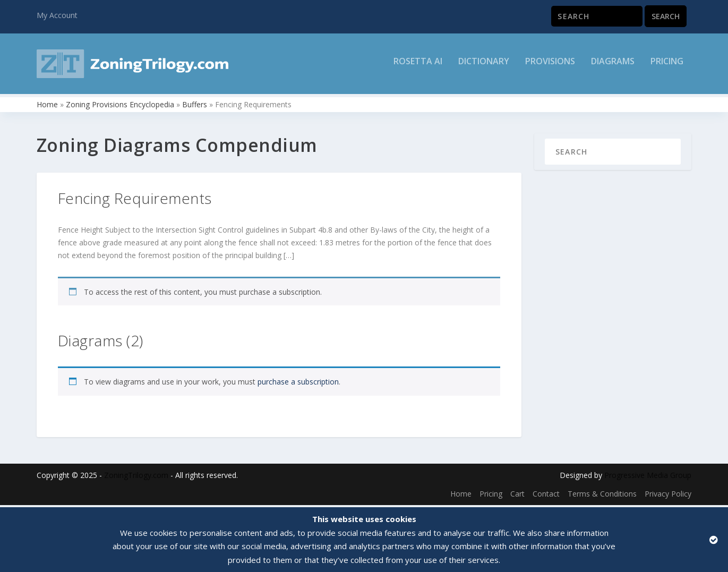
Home (47, 106)
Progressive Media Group (648, 477)
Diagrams (613, 67)
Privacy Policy (668, 496)
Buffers (195, 106)
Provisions (550, 67)
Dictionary (484, 67)
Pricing (667, 67)
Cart (517, 496)
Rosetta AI (418, 67)
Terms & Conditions (602, 496)
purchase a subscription (298, 384)
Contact (546, 496)
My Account (57, 15)
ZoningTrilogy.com (136, 477)
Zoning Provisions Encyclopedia (120, 106)
